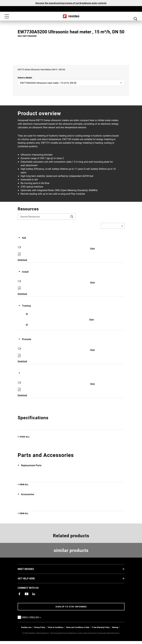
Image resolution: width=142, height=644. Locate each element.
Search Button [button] (135, 17)
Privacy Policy (40, 627)
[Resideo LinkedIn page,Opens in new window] (34, 594)
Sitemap (115, 627)
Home (71, 16)
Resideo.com (26, 627)
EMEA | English (36, 617)
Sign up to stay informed (71, 607)
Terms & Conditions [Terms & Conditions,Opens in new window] (55, 627)
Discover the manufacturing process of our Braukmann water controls (71, 3)
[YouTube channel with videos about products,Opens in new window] (27, 594)
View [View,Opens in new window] (92, 248)
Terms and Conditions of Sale (78, 627)
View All (25, 437)
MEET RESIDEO (30, 569)
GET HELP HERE (31, 578)
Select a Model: (25, 78)
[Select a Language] (113, 226)
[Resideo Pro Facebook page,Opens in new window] (19, 594)
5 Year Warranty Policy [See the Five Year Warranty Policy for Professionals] (101, 627)
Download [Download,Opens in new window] (22, 260)
